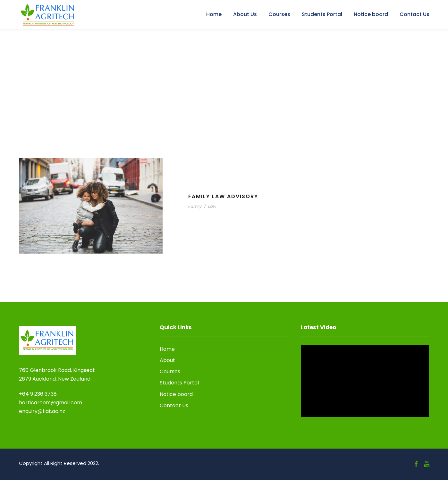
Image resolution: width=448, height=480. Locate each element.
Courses (279, 14)
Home (214, 14)
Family (195, 206)
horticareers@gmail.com (51, 403)
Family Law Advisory (223, 196)
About (167, 360)
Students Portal (322, 14)
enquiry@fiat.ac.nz (42, 411)
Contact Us (414, 14)
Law (212, 206)
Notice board (371, 14)
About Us (245, 14)
